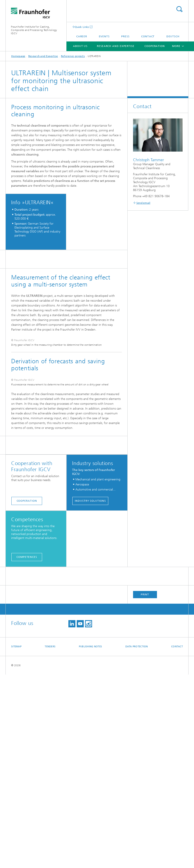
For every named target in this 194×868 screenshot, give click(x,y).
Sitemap (16, 840)
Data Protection (137, 840)
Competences (27, 750)
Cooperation (155, 46)
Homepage (18, 56)
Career (82, 36)
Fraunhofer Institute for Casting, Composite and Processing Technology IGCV (34, 30)
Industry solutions (90, 694)
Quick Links (82, 27)
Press (125, 36)
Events (104, 36)
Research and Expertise (116, 46)
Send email (143, 203)
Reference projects (73, 56)
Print (145, 788)
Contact (148, 36)
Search (179, 9)
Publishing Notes (90, 840)
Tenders (50, 840)
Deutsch (173, 36)
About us (80, 46)
